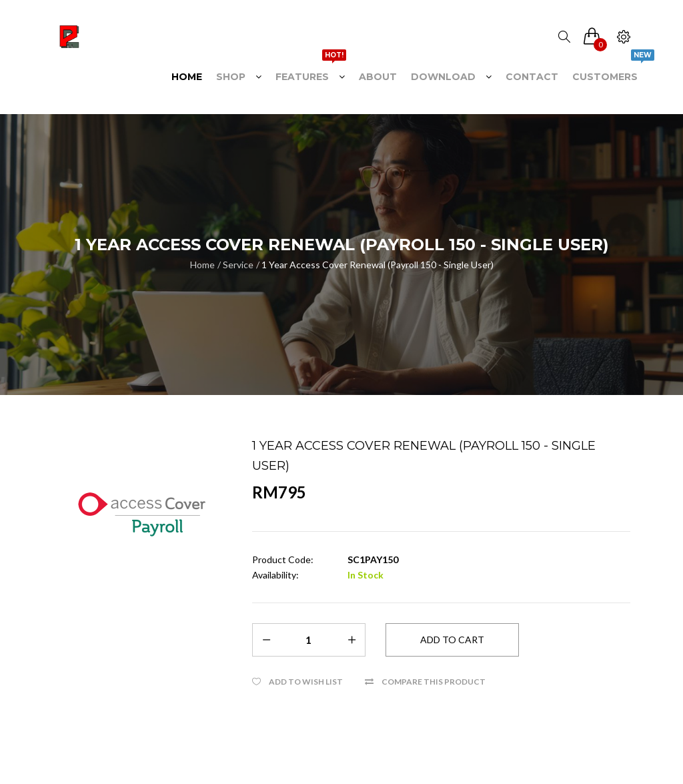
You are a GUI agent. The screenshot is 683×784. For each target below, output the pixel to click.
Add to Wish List (306, 682)
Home (202, 265)
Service (238, 265)
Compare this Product (434, 682)
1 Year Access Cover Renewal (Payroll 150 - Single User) (378, 265)
